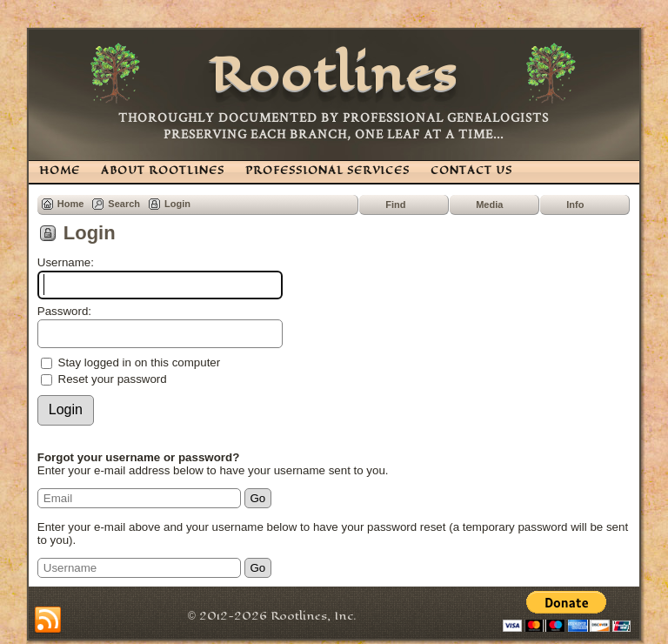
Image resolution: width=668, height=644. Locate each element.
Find (395, 205)
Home (71, 204)
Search (124, 204)
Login (177, 204)
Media (489, 205)
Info (575, 205)
